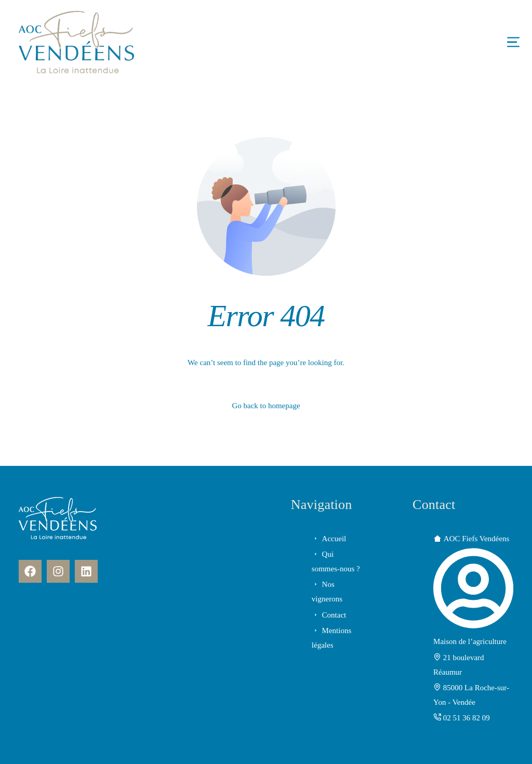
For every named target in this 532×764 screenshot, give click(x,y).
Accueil (334, 539)
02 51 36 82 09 (467, 718)
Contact (334, 615)
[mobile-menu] (482, 42)
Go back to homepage (266, 406)
